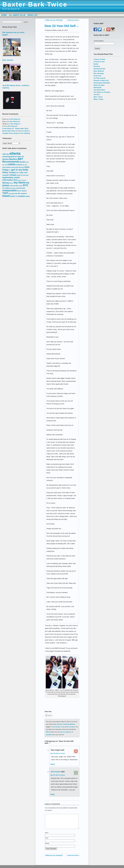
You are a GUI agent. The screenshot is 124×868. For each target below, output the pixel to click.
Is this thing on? (15, 119)
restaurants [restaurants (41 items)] (10, 190)
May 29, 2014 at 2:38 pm (58, 775)
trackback (49, 735)
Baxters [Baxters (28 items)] (13, 159)
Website (47, 846)
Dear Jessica (8, 60)
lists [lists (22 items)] (16, 180)
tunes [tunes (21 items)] (12, 196)
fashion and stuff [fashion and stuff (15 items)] (12, 167)
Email (47, 841)
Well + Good (98, 97)
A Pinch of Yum (99, 62)
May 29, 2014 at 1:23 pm (58, 753)
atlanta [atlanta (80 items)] (15, 153)
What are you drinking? (54, 20)
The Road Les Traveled (102, 92)
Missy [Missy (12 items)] (11, 183)
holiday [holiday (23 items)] (12, 172)
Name (47, 836)
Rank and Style (99, 85)
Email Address (99, 41)
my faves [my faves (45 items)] (19, 183)
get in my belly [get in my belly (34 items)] (20, 170)
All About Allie (17, 15)
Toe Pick (97, 95)
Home (4, 15)
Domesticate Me (99, 69)
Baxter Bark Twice (35, 4)
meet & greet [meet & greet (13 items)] (22, 180)
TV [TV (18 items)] (16, 196)
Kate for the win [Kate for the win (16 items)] (23, 175)
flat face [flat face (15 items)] (21, 167)
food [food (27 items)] (27, 167)
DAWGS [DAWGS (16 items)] (19, 165)
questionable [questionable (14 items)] (21, 188)
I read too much (72, 20)
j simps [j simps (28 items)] (12, 175)
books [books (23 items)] (23, 162)
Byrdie (96, 64)
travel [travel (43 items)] (6, 196)
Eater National (99, 71)
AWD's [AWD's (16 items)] (19, 157)
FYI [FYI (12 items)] (10, 170)
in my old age (56, 727)
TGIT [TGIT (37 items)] (5, 193)
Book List (33, 15)
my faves (72, 727)
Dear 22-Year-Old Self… (62, 26)
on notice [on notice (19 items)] (6, 188)
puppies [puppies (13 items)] (13, 188)
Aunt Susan (56, 772)
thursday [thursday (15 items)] (12, 193)
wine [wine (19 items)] (28, 196)
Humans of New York (101, 80)
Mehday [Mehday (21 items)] (6, 183)
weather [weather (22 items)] (22, 196)
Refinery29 (97, 87)
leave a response (66, 732)
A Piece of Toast (99, 59)
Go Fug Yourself (99, 78)
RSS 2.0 (48, 732)
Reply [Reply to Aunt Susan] (53, 794)
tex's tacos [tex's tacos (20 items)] (22, 191)
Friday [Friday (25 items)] (5, 170)
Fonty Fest (97, 76)
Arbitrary (60, 724)
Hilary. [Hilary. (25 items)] (5, 172)
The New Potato (99, 90)
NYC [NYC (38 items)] (26, 185)
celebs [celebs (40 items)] (12, 164)
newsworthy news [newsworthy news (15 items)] (16, 186)
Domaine (97, 66)
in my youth (64, 727)
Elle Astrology (99, 73)
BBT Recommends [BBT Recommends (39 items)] (13, 160)
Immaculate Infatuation (102, 83)
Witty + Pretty (98, 99)
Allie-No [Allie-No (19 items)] (6, 154)
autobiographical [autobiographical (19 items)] (9, 156)
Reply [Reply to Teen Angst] (53, 764)
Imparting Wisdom (69, 724)
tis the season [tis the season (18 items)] (21, 193)
